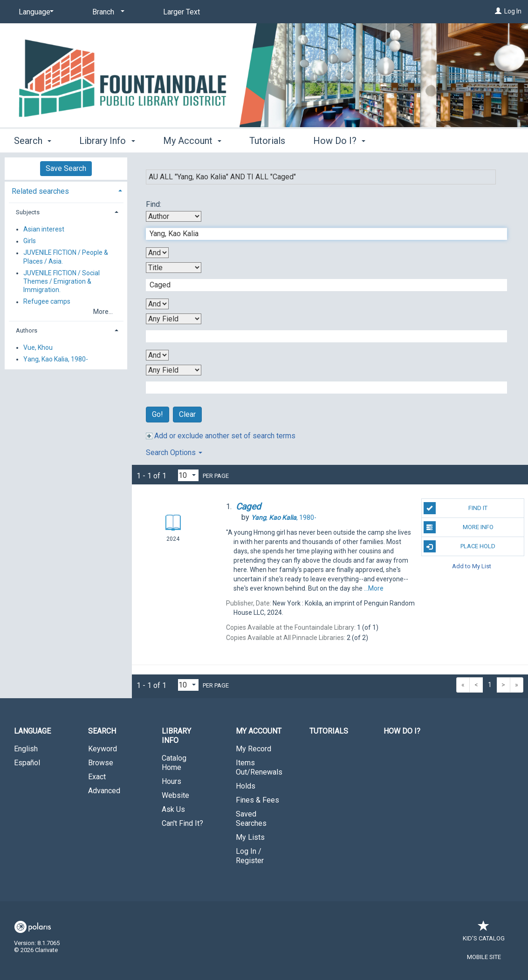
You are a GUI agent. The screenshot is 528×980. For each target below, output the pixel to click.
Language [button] (32, 731)
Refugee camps (47, 302)
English (26, 749)
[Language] (34, 12)
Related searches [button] (40, 191)
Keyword (103, 749)
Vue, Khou (38, 347)
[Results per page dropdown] (188, 475)
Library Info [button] (107, 141)
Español (27, 763)
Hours (171, 781)
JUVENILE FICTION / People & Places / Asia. (66, 257)
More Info (459, 527)
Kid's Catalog (484, 934)
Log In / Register (250, 856)
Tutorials (267, 141)
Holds (246, 786)
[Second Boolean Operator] (157, 304)
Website (175, 795)
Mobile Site (484, 957)
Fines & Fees (257, 800)
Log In (513, 11)
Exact (97, 777)
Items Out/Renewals (259, 767)
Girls (30, 241)
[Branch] (107, 12)
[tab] (66, 190)
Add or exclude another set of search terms (221, 436)
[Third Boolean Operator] (157, 355)
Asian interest (44, 229)
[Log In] (498, 11)
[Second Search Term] (322, 285)
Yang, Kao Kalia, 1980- (56, 359)
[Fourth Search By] (174, 370)
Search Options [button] (174, 453)
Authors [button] (27, 330)
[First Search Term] (322, 234)
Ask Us (173, 809)
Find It (456, 508)
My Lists (250, 837)
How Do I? (402, 731)
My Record (254, 749)
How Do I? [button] (339, 141)
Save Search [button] (66, 168)
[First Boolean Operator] (157, 253)
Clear (187, 414)
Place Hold (460, 546)
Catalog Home (174, 763)
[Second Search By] (174, 268)
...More (374, 588)
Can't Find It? (182, 823)
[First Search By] (174, 216)
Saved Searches (251, 819)
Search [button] (33, 141)
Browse (101, 763)
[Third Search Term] (322, 336)
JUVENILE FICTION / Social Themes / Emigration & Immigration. (62, 281)
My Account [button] (192, 141)
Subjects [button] (28, 212)
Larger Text (182, 12)
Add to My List (472, 566)
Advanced (104, 791)
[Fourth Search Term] (322, 388)
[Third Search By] (174, 319)
